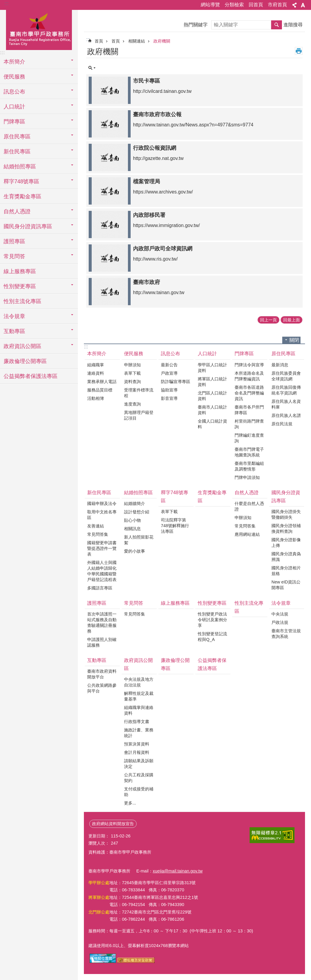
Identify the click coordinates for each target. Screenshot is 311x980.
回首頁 (256, 5)
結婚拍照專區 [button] (20, 167)
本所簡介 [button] (14, 62)
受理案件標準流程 (139, 393)
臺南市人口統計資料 (212, 410)
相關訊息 (132, 529)
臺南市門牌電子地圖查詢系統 (249, 452)
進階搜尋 (293, 25)
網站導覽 (210, 5)
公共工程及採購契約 (139, 778)
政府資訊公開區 (138, 664)
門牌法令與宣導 (249, 365)
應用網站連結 (247, 534)
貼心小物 (132, 520)
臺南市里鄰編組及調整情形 (249, 466)
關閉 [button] (294, 340)
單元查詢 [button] (92, 68)
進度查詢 (132, 404)
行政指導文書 (137, 722)
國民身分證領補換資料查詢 (286, 528)
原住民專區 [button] (17, 137)
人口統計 (207, 354)
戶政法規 (280, 622)
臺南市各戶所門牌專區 (249, 410)
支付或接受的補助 (139, 792)
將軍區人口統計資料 (212, 382)
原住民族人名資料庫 (286, 404)
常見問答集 (98, 534)
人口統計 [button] (14, 107)
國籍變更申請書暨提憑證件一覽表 (102, 548)
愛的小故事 (135, 551)
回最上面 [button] (292, 320)
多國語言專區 (100, 588)
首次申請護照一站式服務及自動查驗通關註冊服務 (102, 623)
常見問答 (134, 603)
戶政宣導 (169, 373)
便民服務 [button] (14, 77)
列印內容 (299, 51)
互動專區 (97, 660)
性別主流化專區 (22, 301)
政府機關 (162, 41)
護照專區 (97, 603)
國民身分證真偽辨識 (286, 557)
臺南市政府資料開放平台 (102, 674)
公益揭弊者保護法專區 (31, 376)
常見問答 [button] (14, 256)
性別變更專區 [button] (20, 286)
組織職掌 (96, 365)
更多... (130, 803)
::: (6, 3)
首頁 (99, 41)
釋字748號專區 (175, 497)
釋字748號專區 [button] (21, 182)
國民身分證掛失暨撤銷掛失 (286, 514)
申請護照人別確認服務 (102, 642)
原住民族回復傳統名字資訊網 (286, 390)
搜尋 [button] (277, 25)
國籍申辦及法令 (102, 503)
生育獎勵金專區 (22, 196)
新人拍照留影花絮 (139, 540)
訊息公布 (170, 354)
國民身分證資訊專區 (286, 497)
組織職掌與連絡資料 (139, 710)
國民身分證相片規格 (286, 571)
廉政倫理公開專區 (25, 361)
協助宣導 (169, 390)
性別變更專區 (212, 603)
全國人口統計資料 (212, 424)
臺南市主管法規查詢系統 (286, 634)
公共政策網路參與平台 (102, 688)
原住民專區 (283, 354)
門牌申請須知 (247, 477)
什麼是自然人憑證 (249, 506)
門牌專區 (244, 354)
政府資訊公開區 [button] (22, 346)
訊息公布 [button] (14, 92)
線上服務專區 (20, 271)
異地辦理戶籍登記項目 (139, 415)
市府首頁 (277, 5)
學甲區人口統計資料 (212, 368)
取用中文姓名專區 (102, 515)
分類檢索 (234, 5)
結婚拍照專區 (138, 493)
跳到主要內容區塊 (3, 3)
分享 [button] (295, 5)
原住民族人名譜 (286, 415)
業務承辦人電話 (102, 382)
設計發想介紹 (137, 512)
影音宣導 (169, 398)
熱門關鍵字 (196, 25)
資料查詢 (132, 382)
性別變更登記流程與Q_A (212, 637)
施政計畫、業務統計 (139, 733)
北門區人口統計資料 (212, 396)
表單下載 (132, 373)
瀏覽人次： (99, 843)
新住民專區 (99, 493)
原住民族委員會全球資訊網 (286, 376)
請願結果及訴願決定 (139, 764)
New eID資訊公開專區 (286, 585)
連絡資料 (96, 373)
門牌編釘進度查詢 (249, 438)
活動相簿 (96, 398)
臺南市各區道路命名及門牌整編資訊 (249, 393)
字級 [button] (303, 5)
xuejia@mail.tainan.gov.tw (178, 871)
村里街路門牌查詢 (249, 424)
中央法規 (280, 614)
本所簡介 (97, 354)
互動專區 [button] (14, 331)
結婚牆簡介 (135, 503)
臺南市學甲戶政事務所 (39, 29)
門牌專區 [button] (14, 122)
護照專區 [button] (14, 241)
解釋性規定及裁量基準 (139, 696)
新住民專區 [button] (17, 152)
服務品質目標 (100, 390)
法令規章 (281, 603)
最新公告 (169, 365)
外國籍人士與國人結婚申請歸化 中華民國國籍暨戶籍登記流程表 (102, 571)
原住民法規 (282, 424)
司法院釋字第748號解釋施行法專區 (175, 526)
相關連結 (137, 41)
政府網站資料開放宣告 (113, 824)
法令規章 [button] (14, 316)
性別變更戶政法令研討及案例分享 (212, 620)
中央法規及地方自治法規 (139, 682)
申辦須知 (132, 365)
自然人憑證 (247, 493)
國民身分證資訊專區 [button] (28, 226)
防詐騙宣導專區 (176, 382)
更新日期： (99, 836)
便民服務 (134, 354)
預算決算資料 (137, 744)
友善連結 (96, 526)
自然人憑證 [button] (17, 211)
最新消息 (280, 365)
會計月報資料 (137, 752)
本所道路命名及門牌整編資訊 (249, 376)
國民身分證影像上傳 (286, 543)
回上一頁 (268, 320)
